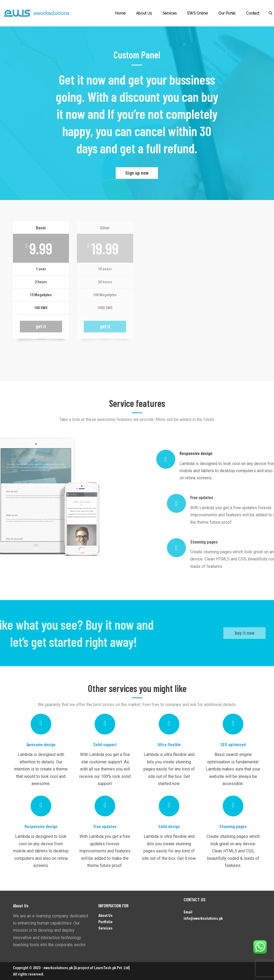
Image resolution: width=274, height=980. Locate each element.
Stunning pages (233, 826)
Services (170, 13)
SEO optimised (233, 744)
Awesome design (41, 744)
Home (120, 13)
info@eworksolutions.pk (203, 918)
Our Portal (227, 13)
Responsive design (41, 826)
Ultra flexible (169, 744)
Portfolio (105, 922)
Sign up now (137, 173)
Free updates (105, 826)
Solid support (105, 744)
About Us (144, 13)
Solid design (169, 826)
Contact (253, 13)
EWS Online (198, 13)
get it (41, 326)
